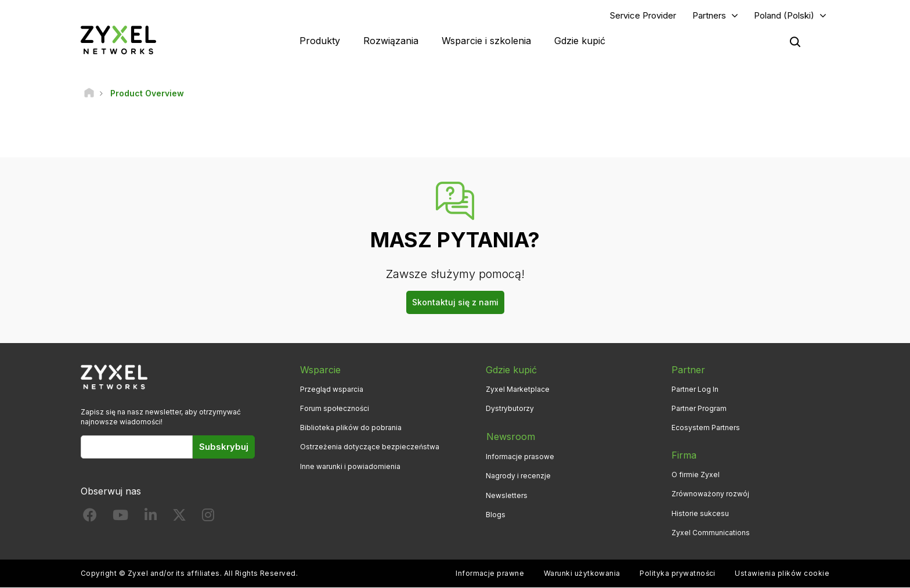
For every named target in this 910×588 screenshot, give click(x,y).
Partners (709, 15)
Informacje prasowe (520, 456)
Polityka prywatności (678, 574)
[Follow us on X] (179, 518)
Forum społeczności (335, 409)
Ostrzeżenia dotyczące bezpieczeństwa (370, 447)
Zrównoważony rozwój (710, 494)
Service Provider (643, 15)
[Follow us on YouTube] (120, 518)
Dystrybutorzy (510, 409)
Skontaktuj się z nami (455, 303)
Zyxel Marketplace (518, 390)
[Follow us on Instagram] (208, 518)
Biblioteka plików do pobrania (351, 428)
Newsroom (510, 437)
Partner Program (699, 409)
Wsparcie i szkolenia (486, 41)
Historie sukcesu (700, 513)
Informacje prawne (490, 574)
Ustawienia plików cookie (782, 574)
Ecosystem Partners (706, 428)
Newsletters (507, 494)
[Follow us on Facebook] (90, 518)
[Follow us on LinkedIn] (151, 518)
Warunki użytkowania (582, 574)
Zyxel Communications (711, 533)
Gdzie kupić (580, 41)
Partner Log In (695, 390)
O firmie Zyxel (696, 475)
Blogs (496, 513)
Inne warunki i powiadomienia (350, 466)
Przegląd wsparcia (332, 390)
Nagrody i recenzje (518, 475)
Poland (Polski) (784, 15)
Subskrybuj (224, 447)
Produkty (320, 41)
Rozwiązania (391, 41)
